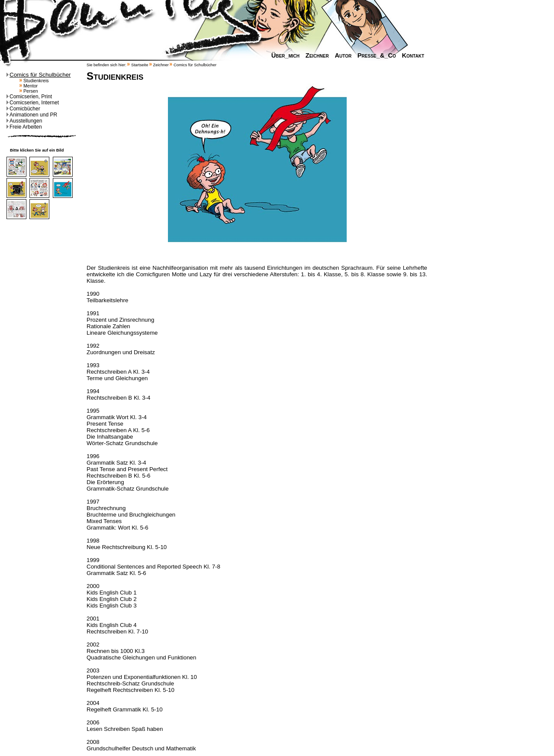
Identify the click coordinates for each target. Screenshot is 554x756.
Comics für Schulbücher (39, 75)
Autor (341, 55)
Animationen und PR (32, 115)
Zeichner (315, 55)
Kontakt (411, 55)
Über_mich (283, 55)
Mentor (29, 86)
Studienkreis (34, 81)
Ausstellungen (24, 121)
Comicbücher (23, 109)
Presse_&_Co (375, 55)
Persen (29, 91)
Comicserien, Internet (33, 103)
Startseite (140, 65)
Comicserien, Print (29, 97)
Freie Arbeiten (24, 127)
